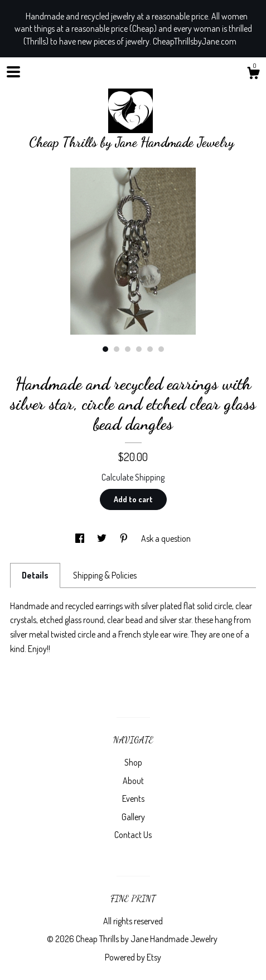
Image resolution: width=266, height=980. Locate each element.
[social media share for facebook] (81, 538)
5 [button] (150, 349)
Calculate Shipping (133, 477)
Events (133, 798)
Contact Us (133, 835)
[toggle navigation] (13, 72)
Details (35, 575)
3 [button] (128, 349)
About (133, 781)
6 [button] (161, 349)
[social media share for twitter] (103, 538)
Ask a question (166, 538)
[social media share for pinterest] (125, 538)
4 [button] (139, 349)
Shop (133, 762)
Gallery (133, 817)
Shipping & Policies (105, 575)
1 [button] (105, 349)
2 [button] (117, 349)
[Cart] (253, 75)
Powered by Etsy (133, 957)
